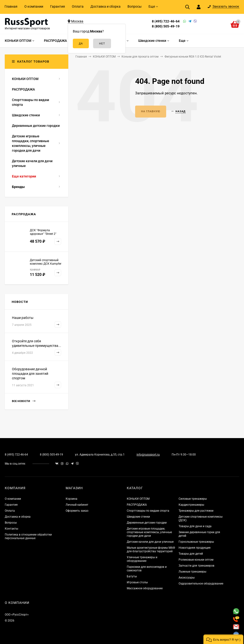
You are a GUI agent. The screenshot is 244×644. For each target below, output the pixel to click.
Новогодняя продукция (195, 548)
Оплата (78, 6)
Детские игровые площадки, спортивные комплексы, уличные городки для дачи (149, 532)
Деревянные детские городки (147, 523)
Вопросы (135, 6)
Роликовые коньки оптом (196, 560)
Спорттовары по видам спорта (148, 511)
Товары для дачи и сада (195, 526)
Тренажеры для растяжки (196, 511)
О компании (34, 6)
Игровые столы (137, 582)
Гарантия (58, 6)
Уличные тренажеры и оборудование (142, 559)
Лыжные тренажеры (192, 572)
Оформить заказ (77, 511)
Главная (11, 6)
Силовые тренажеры (193, 499)
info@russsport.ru (148, 455)
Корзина (72, 499)
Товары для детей (191, 554)
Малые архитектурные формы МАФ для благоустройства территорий (151, 550)
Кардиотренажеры (191, 505)
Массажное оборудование (145, 588)
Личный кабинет (77, 505)
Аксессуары (187, 578)
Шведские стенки (138, 517)
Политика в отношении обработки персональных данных (28, 536)
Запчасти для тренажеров (196, 566)
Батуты (132, 576)
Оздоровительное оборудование (201, 584)
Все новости (24, 401)
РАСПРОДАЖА (137, 505)
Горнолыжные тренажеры (196, 542)
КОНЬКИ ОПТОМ (138, 499)
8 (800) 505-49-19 (166, 26)
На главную (151, 111)
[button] (223, 639)
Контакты (11, 529)
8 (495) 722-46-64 (166, 21)
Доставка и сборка (106, 6)
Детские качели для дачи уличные (150, 542)
